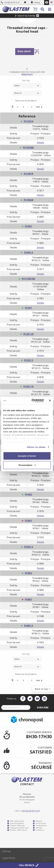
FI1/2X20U (28, 148)
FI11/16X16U (28, 279)
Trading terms (40, 826)
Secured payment (16, 823)
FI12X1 (28, 308)
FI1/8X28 (28, 200)
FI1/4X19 (28, 174)
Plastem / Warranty (16, 826)
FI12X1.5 (29, 360)
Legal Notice (9, 858)
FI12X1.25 (28, 334)
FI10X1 (28, 226)
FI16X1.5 (29, 547)
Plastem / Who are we (17, 830)
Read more (27, 74)
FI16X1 (28, 521)
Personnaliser (27, 465)
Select (27, 86)
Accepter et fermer (27, 456)
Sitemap (6, 851)
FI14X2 (28, 494)
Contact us (38, 830)
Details (40, 143)
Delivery (37, 821)
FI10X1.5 (29, 253)
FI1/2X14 (28, 121)
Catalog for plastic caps (18, 828)
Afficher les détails (36, 447)
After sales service (16, 821)
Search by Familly (27, 16)
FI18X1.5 (29, 626)
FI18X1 (28, 599)
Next (40, 107)
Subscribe (43, 708)
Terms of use (39, 823)
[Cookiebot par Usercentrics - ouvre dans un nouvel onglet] (33, 401)
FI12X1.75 (28, 387)
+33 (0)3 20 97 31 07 (10, 2)
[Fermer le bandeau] (50, 401)
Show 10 (27, 93)
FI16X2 (28, 573)
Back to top (43, 689)
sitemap (37, 828)
